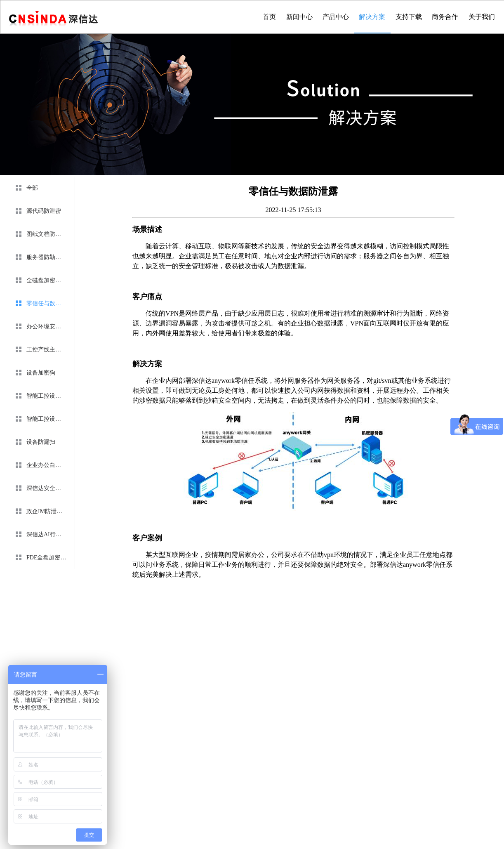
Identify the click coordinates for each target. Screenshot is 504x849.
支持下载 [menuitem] (409, 17)
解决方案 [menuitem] (372, 17)
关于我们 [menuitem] (482, 17)
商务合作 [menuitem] (445, 17)
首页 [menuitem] (269, 17)
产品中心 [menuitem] (336, 17)
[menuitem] (40, 188)
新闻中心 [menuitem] (299, 17)
